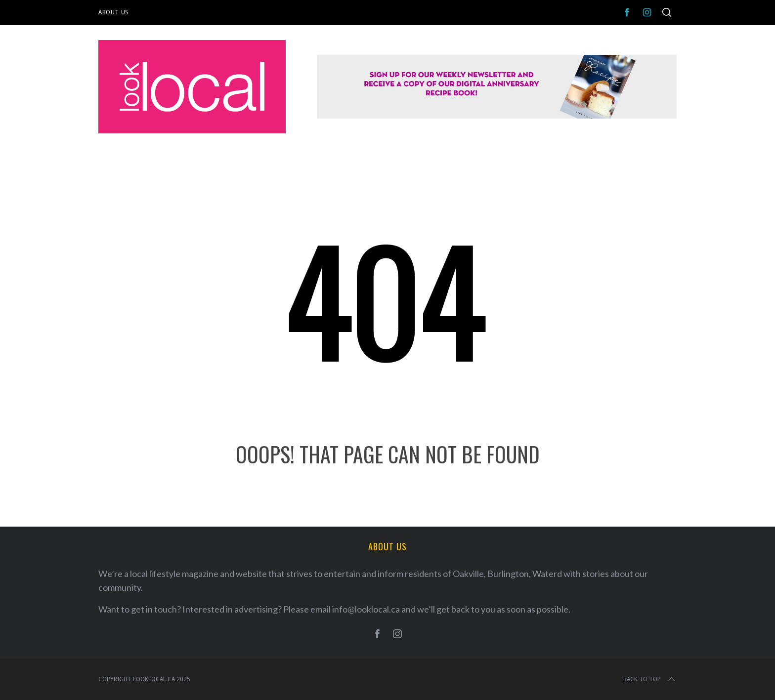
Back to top (650, 679)
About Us (114, 12)
